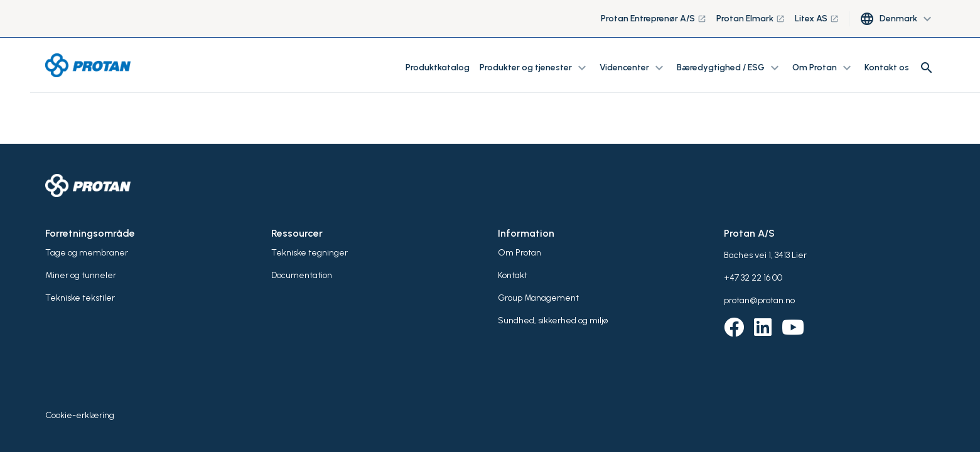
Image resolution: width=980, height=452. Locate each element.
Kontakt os (887, 67)
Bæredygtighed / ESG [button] (730, 68)
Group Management (538, 298)
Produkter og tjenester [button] (535, 68)
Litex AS (817, 19)
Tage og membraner (87, 253)
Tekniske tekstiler (80, 298)
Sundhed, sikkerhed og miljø (553, 320)
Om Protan (520, 253)
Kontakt (513, 275)
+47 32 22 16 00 (753, 278)
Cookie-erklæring (80, 415)
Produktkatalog (438, 67)
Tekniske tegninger (310, 253)
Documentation (302, 275)
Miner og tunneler (81, 275)
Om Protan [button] (823, 68)
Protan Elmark (751, 19)
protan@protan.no (759, 300)
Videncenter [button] (633, 68)
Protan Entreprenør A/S (654, 19)
